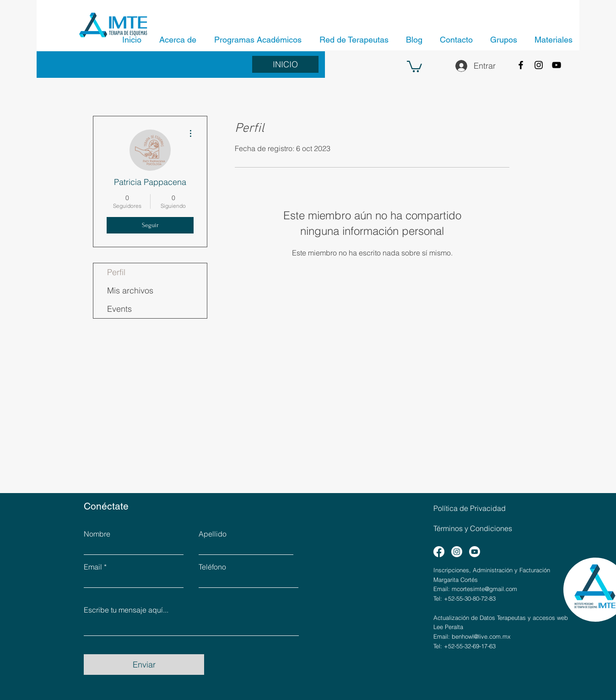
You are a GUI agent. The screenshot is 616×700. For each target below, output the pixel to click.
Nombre (97, 534)
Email (93, 567)
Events (119, 309)
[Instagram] (539, 65)
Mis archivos (130, 290)
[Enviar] (144, 665)
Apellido (213, 534)
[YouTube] (557, 65)
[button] (414, 66)
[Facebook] (521, 65)
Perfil (116, 272)
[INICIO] (285, 64)
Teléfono (212, 567)
